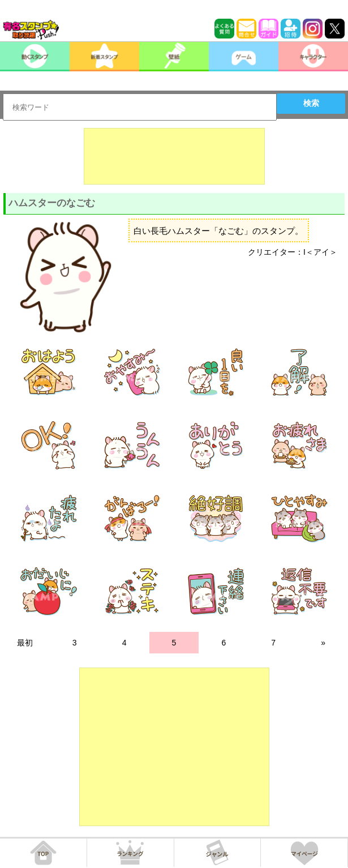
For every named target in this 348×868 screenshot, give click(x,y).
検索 (311, 103)
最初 (25, 643)
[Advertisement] (174, 156)
